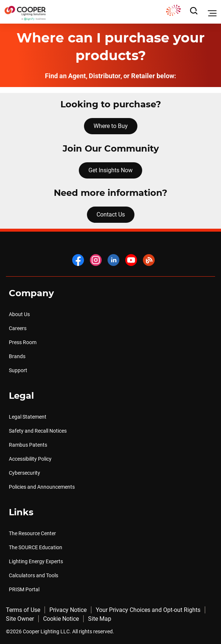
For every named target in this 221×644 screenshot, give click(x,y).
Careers (18, 328)
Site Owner (20, 619)
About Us (19, 314)
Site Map (100, 619)
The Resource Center (32, 533)
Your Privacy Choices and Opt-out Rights (148, 610)
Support (18, 370)
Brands (17, 356)
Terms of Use (23, 610)
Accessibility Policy (30, 459)
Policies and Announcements (42, 487)
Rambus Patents (28, 445)
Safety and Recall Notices (38, 431)
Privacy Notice (68, 610)
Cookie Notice (61, 619)
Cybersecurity (24, 473)
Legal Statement (28, 417)
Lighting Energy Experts (36, 561)
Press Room (23, 342)
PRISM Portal (24, 589)
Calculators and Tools (34, 575)
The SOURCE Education (36, 547)
